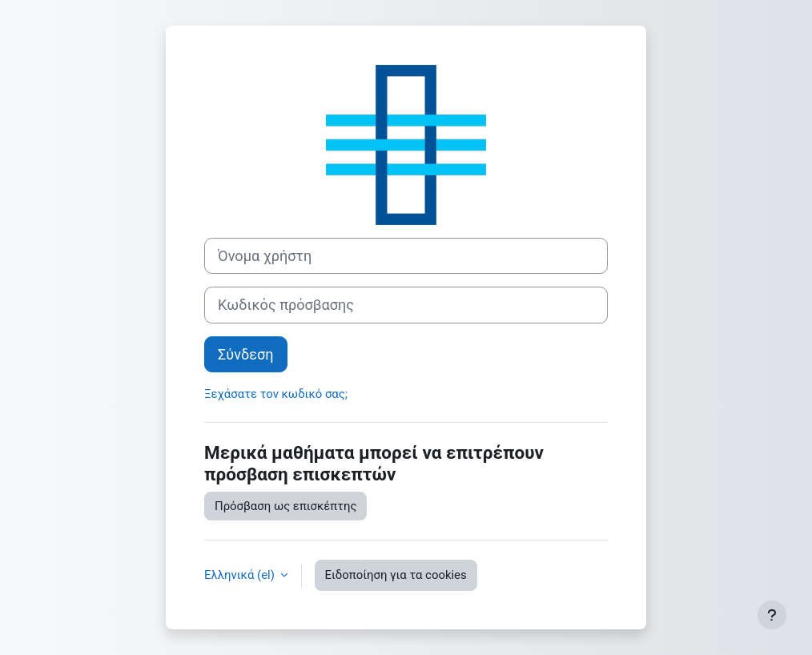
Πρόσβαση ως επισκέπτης (285, 506)
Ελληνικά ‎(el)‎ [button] (241, 575)
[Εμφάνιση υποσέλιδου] (772, 615)
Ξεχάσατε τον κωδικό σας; (276, 394)
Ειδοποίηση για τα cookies (396, 575)
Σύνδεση (246, 354)
